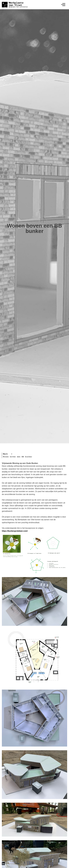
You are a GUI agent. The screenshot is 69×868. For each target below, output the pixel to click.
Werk (5, 454)
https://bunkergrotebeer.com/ (15, 531)
